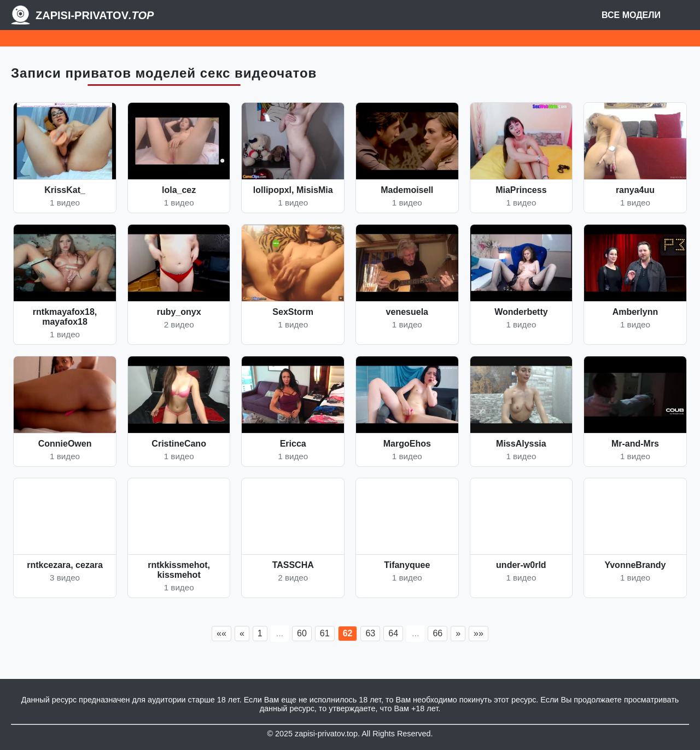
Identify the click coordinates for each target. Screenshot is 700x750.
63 (370, 633)
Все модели (631, 15)
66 (437, 633)
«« (221, 633)
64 (393, 633)
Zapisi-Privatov (95, 15)
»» (479, 633)
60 (302, 633)
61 (325, 633)
